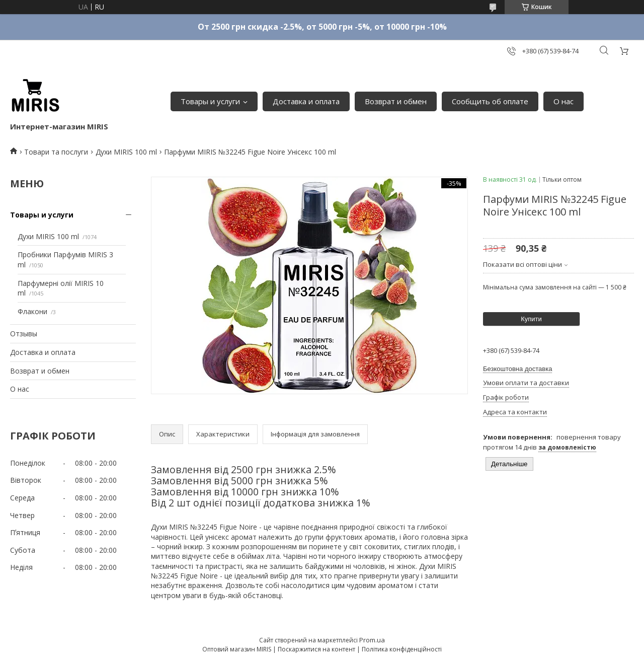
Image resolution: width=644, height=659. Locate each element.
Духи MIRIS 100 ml (126, 152)
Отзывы (24, 334)
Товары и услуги (210, 101)
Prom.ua (372, 640)
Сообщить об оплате (490, 101)
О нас (563, 101)
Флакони (32, 311)
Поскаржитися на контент (316, 649)
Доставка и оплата (306, 101)
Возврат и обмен (396, 101)
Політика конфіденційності (402, 649)
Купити (531, 319)
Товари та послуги (56, 152)
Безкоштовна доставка (517, 369)
